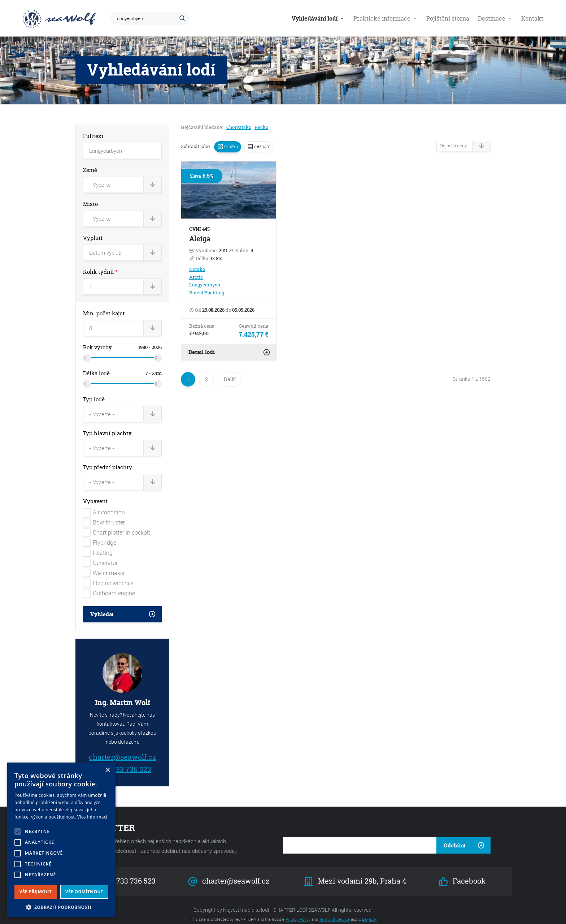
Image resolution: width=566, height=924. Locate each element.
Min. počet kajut (104, 309)
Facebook (462, 873)
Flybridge (100, 534)
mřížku (230, 146)
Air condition (104, 504)
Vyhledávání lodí (318, 18)
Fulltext (93, 136)
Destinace (495, 18)
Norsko (197, 269)
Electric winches (108, 574)
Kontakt (532, 18)
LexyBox (369, 910)
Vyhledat (102, 606)
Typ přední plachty (108, 460)
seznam (262, 146)
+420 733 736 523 (122, 760)
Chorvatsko (239, 127)
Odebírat (455, 837)
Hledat (183, 18)
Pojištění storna (448, 18)
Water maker (104, 564)
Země (90, 170)
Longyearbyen (205, 285)
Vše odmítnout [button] (84, 892)
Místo (90, 203)
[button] (61, 906)
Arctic (196, 277)
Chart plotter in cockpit (117, 524)
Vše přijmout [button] (36, 892)
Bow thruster (104, 514)
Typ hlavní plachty (107, 427)
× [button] (107, 770)
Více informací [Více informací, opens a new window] (92, 817)
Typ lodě (94, 394)
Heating (98, 544)
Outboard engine (109, 584)
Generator (100, 554)
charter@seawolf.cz (123, 748)
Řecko (261, 127)
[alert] (61, 840)
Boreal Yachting (207, 293)
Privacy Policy (298, 910)
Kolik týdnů (100, 269)
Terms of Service (334, 910)
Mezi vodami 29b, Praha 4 (355, 873)
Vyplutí (93, 236)
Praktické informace (386, 18)
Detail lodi (202, 352)
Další (230, 379)
